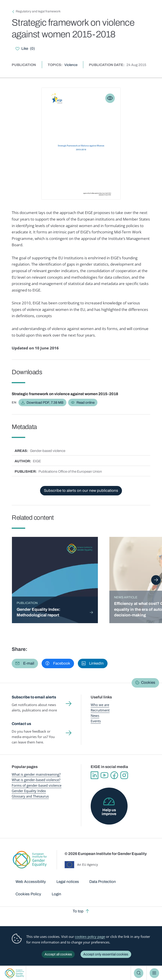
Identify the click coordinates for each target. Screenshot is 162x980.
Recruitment (100, 710)
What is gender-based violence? (36, 780)
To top (78, 911)
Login (56, 894)
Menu (154, 973)
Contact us (21, 724)
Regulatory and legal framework (38, 11)
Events (96, 721)
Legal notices (68, 882)
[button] (25, 663)
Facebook (114, 775)
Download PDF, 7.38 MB (45, 402)
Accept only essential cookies (106, 954)
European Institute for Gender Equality (14, 973)
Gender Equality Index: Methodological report (38, 612)
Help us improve (109, 812)
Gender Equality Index (29, 791)
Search (139, 973)
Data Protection (103, 882)
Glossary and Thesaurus (30, 796)
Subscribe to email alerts (34, 697)
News (95, 716)
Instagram (124, 775)
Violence (71, 65)
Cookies (148, 683)
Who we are (100, 705)
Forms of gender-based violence (37, 785)
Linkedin (94, 775)
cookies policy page (90, 937)
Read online (85, 402)
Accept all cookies (58, 954)
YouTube (104, 775)
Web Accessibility (31, 882)
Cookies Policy (28, 894)
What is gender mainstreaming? (36, 774)
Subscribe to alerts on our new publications (81, 491)
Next (156, 580)
